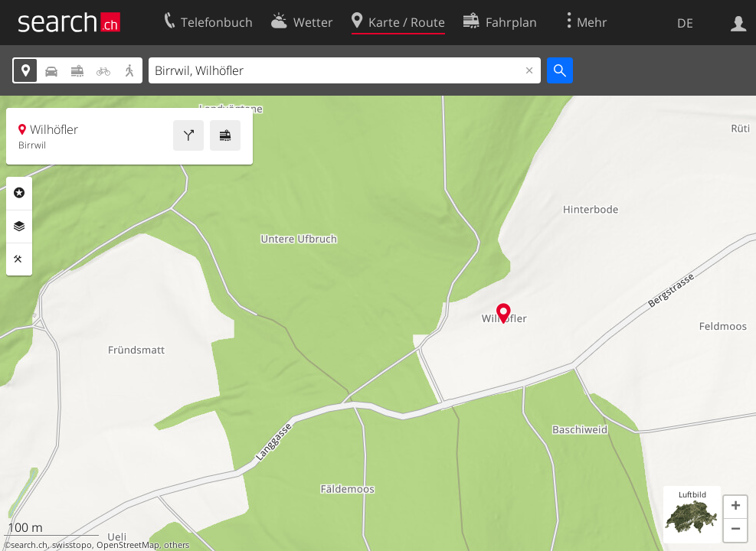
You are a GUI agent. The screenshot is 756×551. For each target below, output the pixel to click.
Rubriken (19, 193)
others (177, 545)
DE (685, 23)
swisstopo (72, 545)
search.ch (29, 545)
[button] (735, 507)
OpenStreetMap (128, 545)
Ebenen (19, 227)
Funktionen (19, 259)
